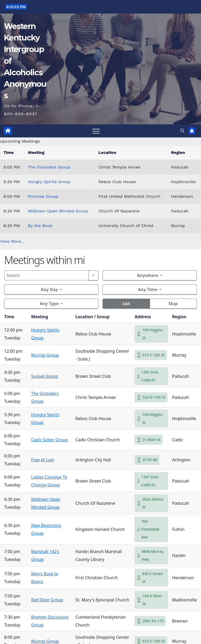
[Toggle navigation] (96, 131)
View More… (12, 241)
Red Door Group (47, 600)
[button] (182, 131)
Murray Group (45, 355)
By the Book (40, 226)
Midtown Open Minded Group (58, 211)
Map (173, 304)
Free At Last (43, 460)
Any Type (49, 304)
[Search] (46, 275)
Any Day (49, 289)
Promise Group (43, 196)
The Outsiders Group (49, 167)
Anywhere (148, 275)
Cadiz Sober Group (49, 440)
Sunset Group (45, 376)
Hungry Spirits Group (49, 182)
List (126, 304)
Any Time (148, 289)
